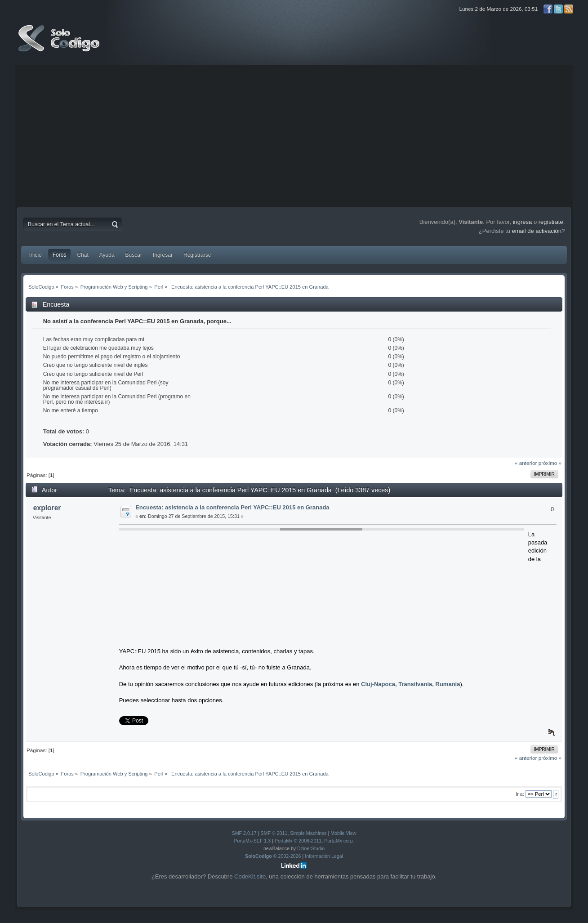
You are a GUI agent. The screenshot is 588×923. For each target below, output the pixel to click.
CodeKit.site (250, 876)
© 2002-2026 (273, 856)
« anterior (526, 463)
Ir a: (520, 794)
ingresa (523, 222)
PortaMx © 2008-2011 (298, 841)
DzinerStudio (311, 848)
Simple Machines (308, 833)
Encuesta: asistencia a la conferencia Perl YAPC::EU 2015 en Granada (232, 507)
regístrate (551, 222)
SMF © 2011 (274, 833)
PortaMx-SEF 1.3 (252, 841)
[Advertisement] (294, 135)
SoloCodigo (60, 45)
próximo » (550, 463)
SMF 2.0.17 (244, 833)
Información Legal (324, 856)
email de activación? (539, 231)
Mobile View (343, 833)
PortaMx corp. (339, 841)
